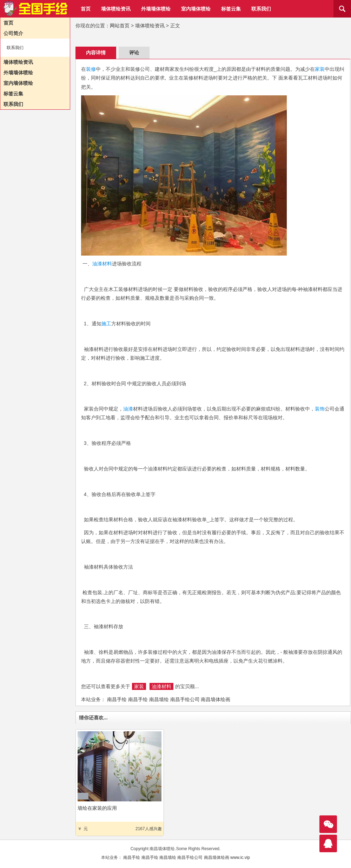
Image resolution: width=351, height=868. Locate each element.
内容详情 (96, 53)
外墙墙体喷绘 (156, 9)
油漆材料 (102, 264)
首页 (86, 9)
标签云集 (231, 9)
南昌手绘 (117, 699)
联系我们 (261, 9)
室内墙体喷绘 (196, 9)
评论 (134, 53)
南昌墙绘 (159, 699)
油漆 (128, 409)
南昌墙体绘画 (216, 699)
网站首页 (120, 26)
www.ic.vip (240, 857)
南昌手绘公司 (185, 699)
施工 (106, 324)
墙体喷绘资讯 (116, 9)
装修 (91, 69)
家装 (320, 69)
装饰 (320, 409)
